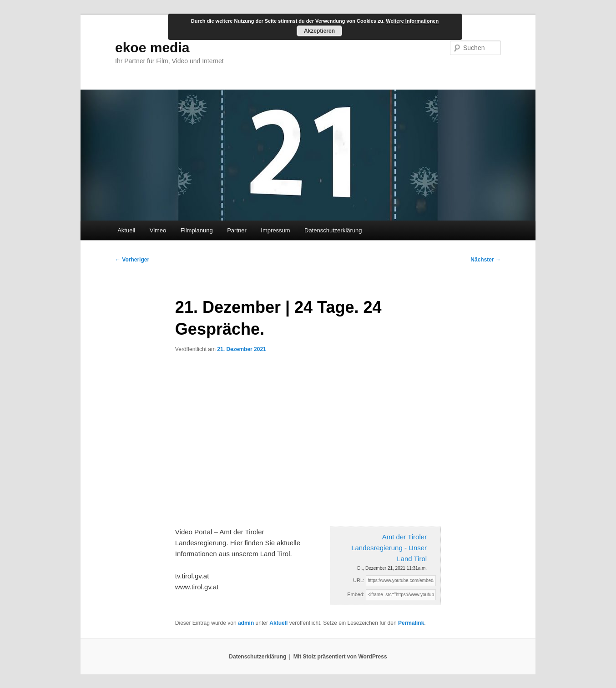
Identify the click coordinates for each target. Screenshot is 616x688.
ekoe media (152, 48)
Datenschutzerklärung (333, 230)
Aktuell (126, 230)
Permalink (411, 623)
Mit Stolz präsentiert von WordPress (340, 657)
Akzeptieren (319, 31)
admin (246, 623)
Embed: (356, 594)
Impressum (275, 230)
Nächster (486, 260)
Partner (237, 230)
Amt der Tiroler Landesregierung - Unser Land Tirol (389, 548)
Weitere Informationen (412, 21)
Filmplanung (197, 230)
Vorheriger (132, 260)
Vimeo (158, 230)
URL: (359, 580)
